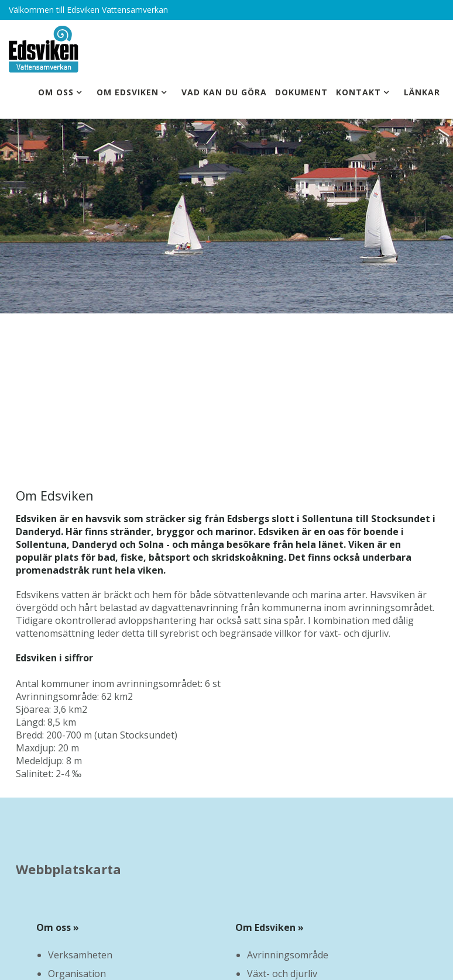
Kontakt (358, 92)
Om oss (56, 92)
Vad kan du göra (224, 92)
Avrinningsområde (288, 955)
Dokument (301, 92)
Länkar (422, 92)
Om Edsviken (128, 92)
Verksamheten (80, 955)
